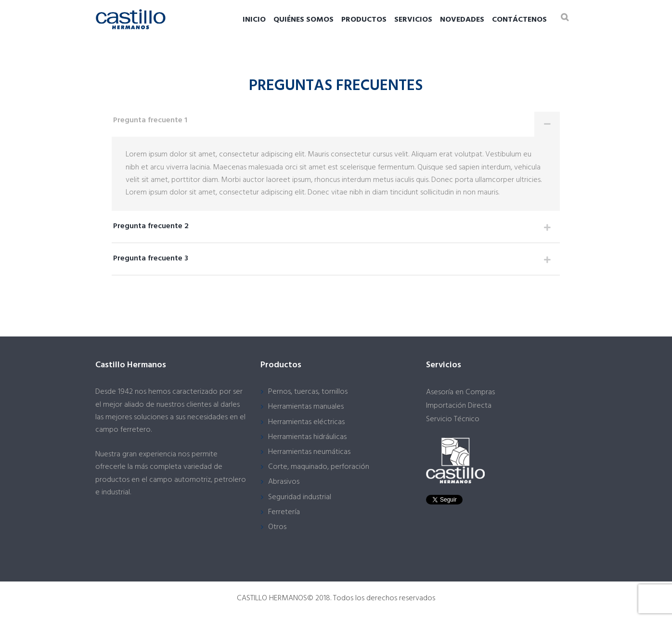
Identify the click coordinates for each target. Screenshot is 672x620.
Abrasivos (284, 482)
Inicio (254, 20)
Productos (364, 20)
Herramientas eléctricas (306, 422)
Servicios (413, 20)
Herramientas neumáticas (309, 452)
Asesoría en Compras (460, 392)
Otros (277, 527)
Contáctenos (519, 20)
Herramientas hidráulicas (307, 437)
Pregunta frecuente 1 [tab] (336, 124)
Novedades (462, 20)
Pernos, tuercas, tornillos (308, 392)
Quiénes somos (304, 20)
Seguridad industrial (300, 497)
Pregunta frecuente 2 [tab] (336, 229)
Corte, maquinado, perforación (319, 467)
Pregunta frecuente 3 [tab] (336, 261)
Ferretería (284, 512)
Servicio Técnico (453, 419)
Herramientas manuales (306, 407)
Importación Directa (459, 406)
